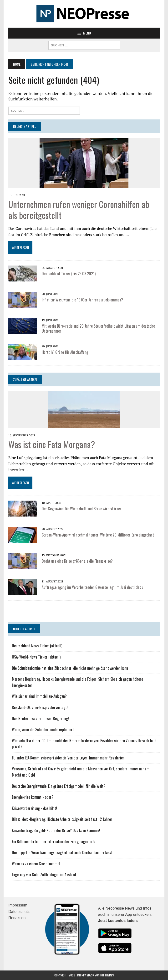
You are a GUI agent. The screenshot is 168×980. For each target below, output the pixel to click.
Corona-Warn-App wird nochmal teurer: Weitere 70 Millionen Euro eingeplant (98, 535)
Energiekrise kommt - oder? (33, 797)
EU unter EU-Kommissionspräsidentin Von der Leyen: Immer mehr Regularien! (69, 758)
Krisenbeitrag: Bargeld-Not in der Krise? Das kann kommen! (56, 830)
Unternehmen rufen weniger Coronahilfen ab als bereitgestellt (79, 210)
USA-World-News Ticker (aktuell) (36, 657)
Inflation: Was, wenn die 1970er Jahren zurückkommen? (82, 300)
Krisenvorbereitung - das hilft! (34, 808)
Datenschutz (19, 912)
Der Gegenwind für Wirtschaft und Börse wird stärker (81, 509)
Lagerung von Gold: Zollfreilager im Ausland (44, 875)
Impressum (18, 905)
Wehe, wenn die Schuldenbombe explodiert (43, 729)
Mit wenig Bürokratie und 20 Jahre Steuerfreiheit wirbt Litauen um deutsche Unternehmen (98, 328)
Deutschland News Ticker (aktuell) (37, 646)
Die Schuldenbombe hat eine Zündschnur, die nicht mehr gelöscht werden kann (70, 668)
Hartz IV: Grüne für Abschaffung (65, 352)
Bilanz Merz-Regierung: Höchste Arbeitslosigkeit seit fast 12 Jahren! (63, 819)
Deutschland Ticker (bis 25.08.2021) (69, 274)
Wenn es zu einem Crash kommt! (36, 864)
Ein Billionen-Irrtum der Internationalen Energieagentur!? (54, 842)
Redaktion (17, 918)
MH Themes (107, 975)
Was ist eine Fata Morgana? (52, 444)
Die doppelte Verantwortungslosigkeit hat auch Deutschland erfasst (62, 852)
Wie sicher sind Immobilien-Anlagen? (39, 696)
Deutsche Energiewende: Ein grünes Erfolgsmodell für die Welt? (59, 786)
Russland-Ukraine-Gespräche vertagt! (40, 707)
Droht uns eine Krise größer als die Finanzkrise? (77, 561)
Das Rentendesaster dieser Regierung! (40, 719)
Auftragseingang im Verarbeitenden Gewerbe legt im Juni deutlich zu (92, 587)
